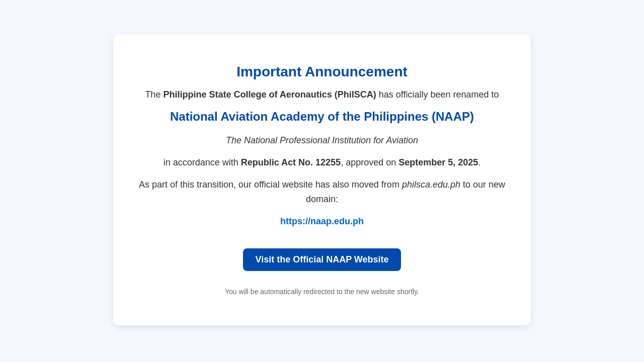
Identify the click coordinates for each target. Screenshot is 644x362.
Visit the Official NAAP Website (322, 259)
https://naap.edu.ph (322, 221)
